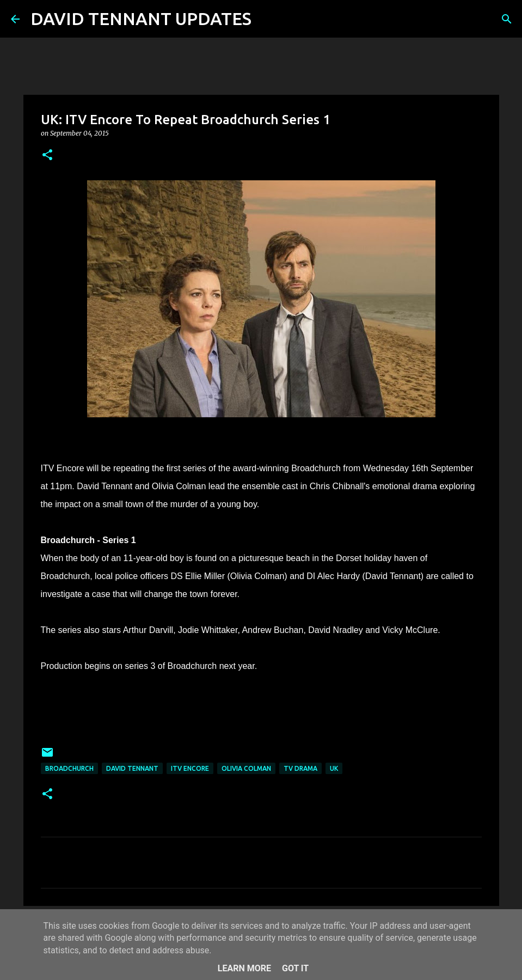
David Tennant (132, 768)
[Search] (267, 19)
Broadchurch (69, 768)
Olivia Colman (246, 768)
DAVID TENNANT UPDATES (141, 19)
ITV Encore (190, 768)
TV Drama (300, 768)
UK (334, 768)
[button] (47, 156)
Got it (295, 968)
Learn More (244, 968)
